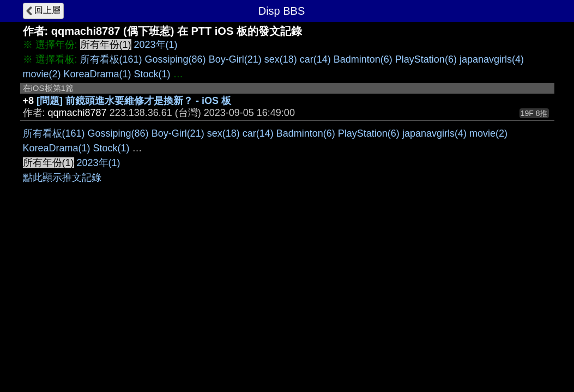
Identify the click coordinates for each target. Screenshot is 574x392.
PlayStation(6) (426, 59)
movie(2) (42, 74)
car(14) (315, 59)
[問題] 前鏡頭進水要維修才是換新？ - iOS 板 (134, 101)
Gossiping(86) (176, 59)
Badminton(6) (363, 59)
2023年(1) (156, 45)
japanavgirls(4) (492, 59)
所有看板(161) (111, 59)
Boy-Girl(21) (235, 59)
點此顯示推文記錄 (62, 177)
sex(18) (281, 59)
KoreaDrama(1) (98, 74)
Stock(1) (152, 74)
